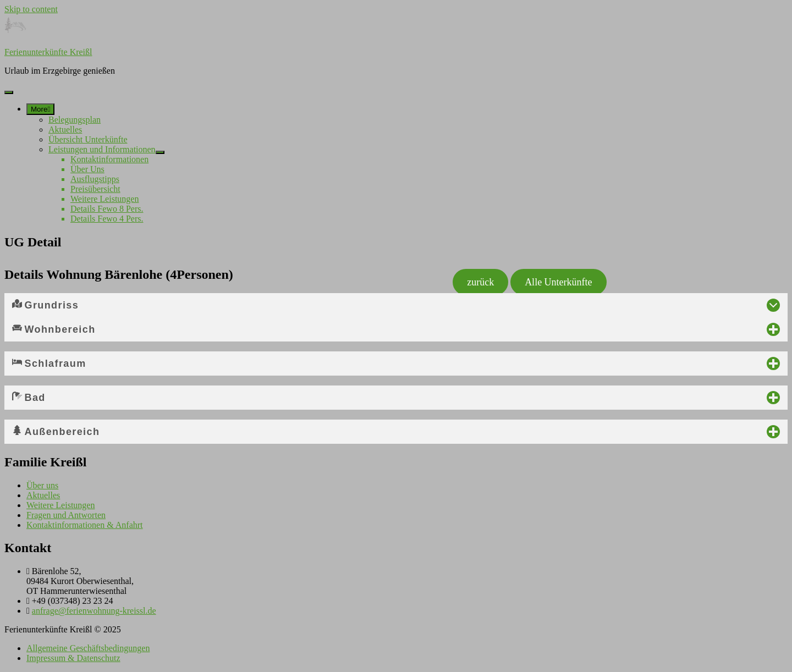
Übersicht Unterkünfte (88, 139)
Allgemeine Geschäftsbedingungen (88, 648)
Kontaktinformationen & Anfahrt (85, 525)
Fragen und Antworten (66, 515)
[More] (40, 109)
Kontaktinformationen (109, 159)
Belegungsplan (75, 120)
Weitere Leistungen (105, 199)
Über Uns (87, 169)
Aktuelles (65, 130)
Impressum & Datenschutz (73, 658)
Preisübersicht (95, 189)
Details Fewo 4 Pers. (107, 219)
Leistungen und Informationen (102, 149)
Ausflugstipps (95, 179)
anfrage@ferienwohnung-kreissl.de (94, 611)
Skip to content (31, 9)
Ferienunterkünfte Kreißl (48, 52)
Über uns (42, 485)
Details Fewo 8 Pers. (107, 209)
